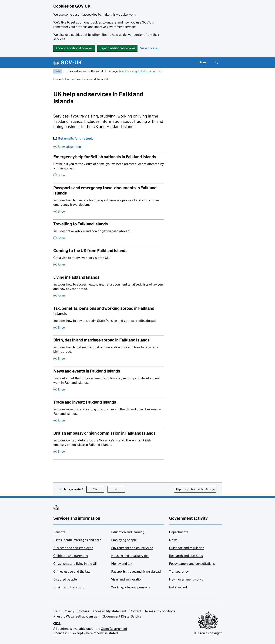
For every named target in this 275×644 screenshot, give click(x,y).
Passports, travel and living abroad (136, 571)
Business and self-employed (73, 548)
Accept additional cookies (74, 48)
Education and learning (128, 532)
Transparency (179, 571)
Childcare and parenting (71, 556)
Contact (135, 611)
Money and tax (122, 564)
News (173, 540)
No (120, 489)
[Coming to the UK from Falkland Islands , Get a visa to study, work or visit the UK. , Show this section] (109, 259)
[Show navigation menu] (202, 62)
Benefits (59, 532)
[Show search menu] (216, 62)
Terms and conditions (160, 611)
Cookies (83, 611)
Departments (179, 532)
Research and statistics (186, 556)
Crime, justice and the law (72, 571)
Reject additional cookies (117, 48)
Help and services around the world (86, 79)
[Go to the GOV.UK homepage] (68, 62)
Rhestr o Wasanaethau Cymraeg (76, 616)
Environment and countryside (132, 548)
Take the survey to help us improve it (141, 71)
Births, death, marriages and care (77, 540)
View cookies (149, 48)
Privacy (69, 611)
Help (57, 611)
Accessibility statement (109, 611)
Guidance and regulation (187, 548)
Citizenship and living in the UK (75, 564)
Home (57, 79)
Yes (99, 489)
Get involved (178, 587)
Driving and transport (69, 587)
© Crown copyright (208, 633)
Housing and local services (130, 556)
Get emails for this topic (73, 138)
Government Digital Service (122, 616)
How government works (186, 579)
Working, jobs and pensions (131, 587)
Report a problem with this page (195, 489)
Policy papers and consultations (192, 564)
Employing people (124, 540)
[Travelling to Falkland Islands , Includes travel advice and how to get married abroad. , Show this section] (109, 233)
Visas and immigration (127, 579)
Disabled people (65, 579)
